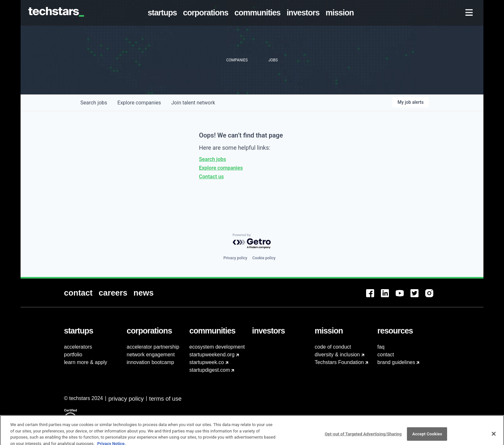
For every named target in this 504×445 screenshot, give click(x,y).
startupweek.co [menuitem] (207, 362)
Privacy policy (235, 258)
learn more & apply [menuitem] (85, 362)
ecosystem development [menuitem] (217, 347)
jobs (94, 103)
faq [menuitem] (381, 347)
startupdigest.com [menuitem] (210, 370)
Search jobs (212, 159)
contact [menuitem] (386, 355)
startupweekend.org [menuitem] (212, 355)
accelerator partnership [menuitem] (153, 347)
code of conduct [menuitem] (333, 347)
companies (139, 103)
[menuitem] (164, 13)
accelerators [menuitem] (78, 347)
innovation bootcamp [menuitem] (150, 362)
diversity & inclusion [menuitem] (337, 355)
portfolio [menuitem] (73, 355)
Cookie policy (264, 258)
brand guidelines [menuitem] (396, 362)
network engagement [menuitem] (151, 355)
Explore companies (221, 168)
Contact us (211, 177)
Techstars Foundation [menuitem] (339, 362)
